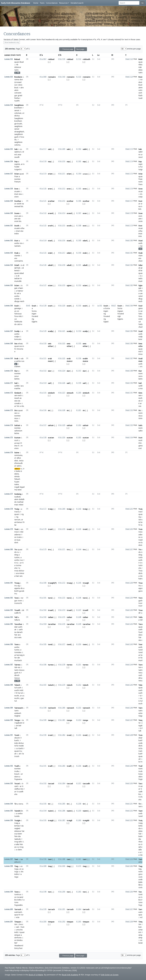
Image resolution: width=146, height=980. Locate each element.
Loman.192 (9, 766)
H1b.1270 (62, 529)
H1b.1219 (62, 285)
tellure (17, 620)
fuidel (17, 167)
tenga (51, 720)
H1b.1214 (62, 213)
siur (50, 371)
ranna (17, 79)
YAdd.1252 (129, 811)
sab (50, 149)
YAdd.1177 (129, 201)
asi (15, 522)
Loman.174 (9, 425)
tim (16, 924)
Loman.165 (9, 285)
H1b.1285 (62, 804)
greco (141, 874)
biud (16, 88)
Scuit (17, 306)
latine (141, 379)
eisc (22, 231)
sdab (69, 253)
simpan (17, 935)
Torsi (16, 598)
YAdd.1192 (129, 410)
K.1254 (79, 720)
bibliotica (142, 882)
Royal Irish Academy (70, 975)
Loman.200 (9, 909)
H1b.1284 (62, 783)
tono (16, 902)
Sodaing (18, 494)
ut (23, 113)
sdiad (21, 273)
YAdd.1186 (129, 343)
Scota (34, 311)
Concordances (52, 3)
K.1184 (79, 174)
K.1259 (79, 811)
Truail (141, 610)
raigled (17, 828)
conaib (17, 403)
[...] (49, 62)
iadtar (141, 278)
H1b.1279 (62, 685)
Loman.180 (9, 549)
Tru (16, 549)
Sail (16, 383)
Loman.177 (9, 494)
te (23, 720)
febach (17, 479)
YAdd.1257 (129, 909)
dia (19, 836)
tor (22, 598)
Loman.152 (9, 59)
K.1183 (79, 161)
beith (17, 591)
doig (16, 555)
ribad (21, 62)
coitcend (142, 90)
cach (140, 675)
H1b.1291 (62, 909)
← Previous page (67, 49)
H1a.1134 (43, 383)
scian (50, 285)
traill (50, 766)
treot (17, 532)
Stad (141, 241)
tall (16, 728)
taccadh (86, 783)
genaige (18, 308)
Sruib (141, 358)
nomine (17, 179)
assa (19, 154)
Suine (17, 453)
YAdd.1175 (129, 174)
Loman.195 (9, 811)
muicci (141, 361)
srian (50, 174)
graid (20, 95)
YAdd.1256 (129, 892)
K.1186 (79, 201)
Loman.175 (9, 437)
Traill (17, 766)
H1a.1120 (43, 189)
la (23, 754)
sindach (51, 393)
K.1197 (79, 371)
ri (19, 137)
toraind (20, 897)
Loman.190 (9, 720)
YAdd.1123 (129, 59)
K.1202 (79, 425)
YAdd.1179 (129, 225)
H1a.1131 (43, 358)
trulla (17, 771)
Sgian (141, 285)
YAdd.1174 (129, 161)
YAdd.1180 (129, 240)
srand (50, 213)
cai (141, 311)
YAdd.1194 (129, 437)
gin (16, 124)
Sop (16, 161)
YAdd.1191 (129, 393)
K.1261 (79, 859)
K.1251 (79, 665)
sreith (19, 204)
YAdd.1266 (129, 866)
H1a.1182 (43, 610)
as (15, 311)
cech (140, 93)
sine (16, 401)
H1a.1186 (43, 665)
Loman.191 (9, 735)
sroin (16, 221)
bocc (21, 924)
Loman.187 (9, 665)
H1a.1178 (43, 529)
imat (16, 194)
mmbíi (141, 319)
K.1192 (79, 285)
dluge (141, 299)
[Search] (129, 3)
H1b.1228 (62, 410)
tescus (22, 670)
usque (141, 197)
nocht (17, 696)
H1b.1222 (62, 343)
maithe (17, 388)
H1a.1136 (43, 410)
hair (17, 576)
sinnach (70, 393)
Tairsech (142, 708)
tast (50, 859)
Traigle (17, 820)
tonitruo (18, 894)
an (17, 725)
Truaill (17, 610)
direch (17, 675)
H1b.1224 (62, 371)
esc (19, 667)
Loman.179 (9, 529)
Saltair (17, 425)
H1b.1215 (62, 225)
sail (49, 383)
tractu (17, 512)
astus (17, 862)
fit (19, 915)
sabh (85, 149)
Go (142, 3)
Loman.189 (9, 708)
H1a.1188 (43, 708)
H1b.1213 (62, 201)
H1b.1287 (62, 820)
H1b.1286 (62, 811)
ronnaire (52, 77)
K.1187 (79, 213)
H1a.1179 (43, 549)
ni (21, 471)
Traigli (141, 820)
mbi (20, 316)
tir (49, 804)
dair (16, 627)
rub (22, 358)
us (23, 696)
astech (141, 713)
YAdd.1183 (129, 285)
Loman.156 (9, 161)
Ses (16, 344)
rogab (17, 487)
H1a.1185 (43, 644)
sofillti (17, 386)
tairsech (70, 708)
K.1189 (79, 240)
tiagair (141, 716)
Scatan (17, 438)
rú (17, 563)
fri (24, 522)
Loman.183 (9, 610)
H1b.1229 (62, 425)
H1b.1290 (62, 892)
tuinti (51, 811)
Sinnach (142, 393)
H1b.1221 (62, 331)
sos (21, 346)
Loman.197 (9, 859)
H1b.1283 (62, 766)
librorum (142, 885)
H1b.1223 (62, 358)
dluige (17, 301)
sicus (16, 418)
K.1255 (79, 735)
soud (141, 157)
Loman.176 (9, 452)
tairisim (17, 246)
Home (36, 3)
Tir (16, 804)
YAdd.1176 (129, 189)
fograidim (18, 905)
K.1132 (79, 59)
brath (20, 124)
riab (140, 67)
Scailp (17, 331)
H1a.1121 (43, 201)
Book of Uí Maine (36, 975)
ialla (17, 844)
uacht (17, 690)
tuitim (17, 557)
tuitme (141, 565)
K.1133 (79, 77)
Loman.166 (9, 306)
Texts (42, 3)
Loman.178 (9, 509)
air (15, 629)
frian (16, 176)
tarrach (51, 909)
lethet (141, 826)
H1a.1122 (43, 213)
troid (50, 735)
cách (19, 324)
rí (15, 471)
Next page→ (81, 49)
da (22, 826)
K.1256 (79, 766)
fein (16, 836)
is (24, 164)
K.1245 (79, 583)
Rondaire (18, 77)
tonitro (141, 894)
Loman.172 (9, 393)
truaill (85, 610)
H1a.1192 (43, 783)
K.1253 (79, 708)
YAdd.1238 (129, 583)
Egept (106, 322)
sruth (50, 226)
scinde (17, 299)
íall (15, 268)
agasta (17, 588)
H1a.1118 (43, 161)
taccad (51, 783)
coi (18, 311)
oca (16, 834)
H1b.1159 (62, 59)
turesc (51, 665)
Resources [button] (63, 3)
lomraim (142, 339)
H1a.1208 (43, 866)
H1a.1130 (43, 343)
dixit (16, 461)
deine (17, 474)
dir (23, 610)
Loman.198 (9, 866)
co (21, 149)
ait (15, 754)
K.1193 (79, 306)
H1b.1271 (62, 549)
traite (19, 537)
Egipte (34, 322)
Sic (140, 410)
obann (141, 738)
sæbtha (142, 152)
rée (23, 406)
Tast (16, 859)
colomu (17, 145)
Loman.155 (9, 149)
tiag (50, 866)
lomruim (18, 339)
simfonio (18, 938)
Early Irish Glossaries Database (16, 3)
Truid (141, 529)
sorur (17, 376)
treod (141, 532)
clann (20, 850)
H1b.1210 (62, 161)
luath (17, 740)
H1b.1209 (62, 149)
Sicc (16, 410)
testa (21, 461)
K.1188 (79, 225)
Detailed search (77, 3)
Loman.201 (9, 922)
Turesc (141, 665)
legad (22, 487)
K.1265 (79, 922)
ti (23, 563)
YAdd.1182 (129, 265)
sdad (85, 241)
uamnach (18, 912)
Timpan (18, 922)
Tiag (16, 866)
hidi (19, 268)
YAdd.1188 (129, 371)
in (21, 278)
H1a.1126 (43, 265)
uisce (16, 197)
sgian (69, 285)
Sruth (17, 226)
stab (50, 253)
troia (16, 571)
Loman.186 (9, 644)
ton (50, 892)
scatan (51, 438)
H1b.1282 (62, 735)
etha (22, 228)
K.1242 (79, 509)
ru (18, 552)
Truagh (142, 583)
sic (49, 410)
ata (16, 568)
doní (16, 542)
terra (21, 804)
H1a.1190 (43, 735)
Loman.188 (9, 685)
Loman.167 (9, 331)
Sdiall (141, 265)
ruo (23, 361)
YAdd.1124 (129, 77)
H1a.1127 (43, 285)
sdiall (50, 265)
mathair (20, 502)
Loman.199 (9, 892)
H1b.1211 (62, 174)
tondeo (142, 652)
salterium (18, 431)
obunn (17, 738)
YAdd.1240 (129, 610)
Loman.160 (9, 213)
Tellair (141, 617)
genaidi (141, 446)
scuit (50, 306)
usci (140, 448)
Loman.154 (9, 105)
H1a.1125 (43, 253)
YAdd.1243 (129, 644)
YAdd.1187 (129, 358)
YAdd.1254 (129, 859)
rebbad (51, 59)
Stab (16, 253)
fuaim (17, 482)
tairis (16, 70)
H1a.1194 (43, 811)
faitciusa (18, 314)
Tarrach (18, 909)
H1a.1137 (43, 425)
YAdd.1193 (129, 425)
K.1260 (79, 820)
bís (22, 206)
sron (50, 189)
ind (140, 351)
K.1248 (79, 617)
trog (16, 842)
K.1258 (79, 804)
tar (140, 667)
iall (142, 268)
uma (18, 930)
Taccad (142, 783)
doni (140, 82)
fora (22, 137)
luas (19, 540)
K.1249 (79, 624)
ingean (120, 311)
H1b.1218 (62, 265)
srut (85, 226)
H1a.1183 (43, 617)
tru (49, 549)
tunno (17, 650)
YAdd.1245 (129, 685)
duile (18, 471)
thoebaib (142, 842)
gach (16, 137)
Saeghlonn (19, 105)
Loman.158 (9, 189)
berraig (20, 655)
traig (50, 509)
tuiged (17, 169)
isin (19, 219)
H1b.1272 (62, 583)
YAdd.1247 (129, 720)
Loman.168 (9, 343)
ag (19, 586)
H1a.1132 (43, 371)
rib (17, 65)
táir (16, 667)
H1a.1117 (43, 149)
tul (16, 688)
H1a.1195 (43, 820)
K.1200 (79, 393)
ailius (19, 458)
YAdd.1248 (129, 735)
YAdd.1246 (129, 708)
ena (20, 194)
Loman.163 (9, 253)
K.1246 (79, 598)
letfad (17, 826)
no (140, 154)
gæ (16, 288)
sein (20, 637)
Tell (16, 617)
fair (16, 635)
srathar (51, 201)
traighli (86, 820)
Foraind (35, 316)
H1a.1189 (43, 720)
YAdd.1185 (129, 331)
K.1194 (79, 331)
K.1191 (79, 265)
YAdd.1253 (129, 820)
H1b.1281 (62, 720)
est (16, 154)
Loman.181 (9, 583)
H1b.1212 (62, 189)
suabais (17, 497)
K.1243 (79, 529)
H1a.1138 (43, 437)
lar (15, 525)
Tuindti (17, 811)
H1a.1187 (43, 685)
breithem (18, 108)
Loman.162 (9, 240)
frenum (142, 184)
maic (16, 505)
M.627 (114, 306)
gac (16, 95)
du (15, 139)
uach (19, 688)
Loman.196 (9, 820)
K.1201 (79, 410)
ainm (16, 90)
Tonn (17, 644)
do (15, 324)
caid (16, 786)
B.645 (28, 306)
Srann (17, 213)
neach (17, 398)
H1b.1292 (62, 922)
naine (17, 484)
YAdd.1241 (129, 617)
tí (15, 563)
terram (141, 520)
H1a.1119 (43, 174)
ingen (34, 314)
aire (22, 88)
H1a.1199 (43, 909)
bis (20, 221)
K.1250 (79, 644)
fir (15, 349)
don (21, 79)
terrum (17, 520)
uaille (17, 613)
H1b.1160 (62, 77)
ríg (33, 319)
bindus (20, 940)
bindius (141, 943)
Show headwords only (12, 42)
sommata (18, 455)
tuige (141, 169)
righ (119, 316)
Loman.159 (9, 201)
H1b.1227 (62, 393)
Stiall (17, 265)
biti (140, 209)
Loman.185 (9, 624)
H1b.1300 (62, 866)
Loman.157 (9, 174)
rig (105, 314)
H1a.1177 (43, 509)
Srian (17, 174)
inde (16, 743)
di (24, 265)
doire (17, 777)
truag (69, 583)
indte (17, 874)
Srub (16, 358)
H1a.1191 (43, 766)
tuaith (17, 101)
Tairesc (17, 665)
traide (141, 540)
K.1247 (79, 610)
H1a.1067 (43, 59)
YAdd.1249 (129, 766)
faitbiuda (18, 322)
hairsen (141, 579)
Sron (16, 189)
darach (20, 632)
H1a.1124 (43, 240)
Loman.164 (9, 265)
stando (17, 256)
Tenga (17, 720)
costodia (142, 887)
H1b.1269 (62, 509)
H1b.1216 (62, 240)
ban (23, 927)
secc (16, 413)
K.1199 (79, 383)
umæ (141, 930)
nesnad (17, 206)
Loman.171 (9, 383)
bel (20, 725)
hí (15, 293)
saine (19, 466)
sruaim (17, 191)
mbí (22, 532)
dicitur (17, 116)
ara (16, 258)
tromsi (17, 603)
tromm (141, 603)
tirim (16, 421)
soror (141, 376)
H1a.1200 (43, 922)
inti (140, 932)
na (23, 204)
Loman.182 (9, 598)
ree (140, 406)
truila (141, 771)
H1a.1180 (43, 583)
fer (16, 658)
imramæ (142, 354)
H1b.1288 (62, 859)
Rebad (17, 59)
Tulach (17, 685)
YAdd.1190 (129, 383)
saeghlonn (19, 134)
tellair (51, 617)
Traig (17, 509)
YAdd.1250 (129, 783)
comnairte (19, 261)
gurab (22, 591)
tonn (85, 644)
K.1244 (79, 549)
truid (50, 529)
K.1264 (79, 909)
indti (21, 690)
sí (141, 696)
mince (22, 573)
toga (16, 869)
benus (20, 522)
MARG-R (17, 469)
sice (140, 640)
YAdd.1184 (129, 306)
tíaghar (17, 716)
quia (16, 915)
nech (140, 301)
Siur (16, 371)
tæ (22, 859)
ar (22, 164)
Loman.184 (9, 617)
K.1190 (79, 253)
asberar (18, 535)
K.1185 (79, 189)
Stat (16, 241)
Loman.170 (9, 371)
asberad (142, 535)
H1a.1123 (43, 225)
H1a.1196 (43, 859)
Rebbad (142, 59)
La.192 (100, 306)
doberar (18, 67)
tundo (17, 816)
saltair (51, 425)
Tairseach (19, 708)
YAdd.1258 (129, 922)
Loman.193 (9, 783)
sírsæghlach (19, 132)
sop (50, 161)
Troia (141, 571)
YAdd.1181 (129, 253)
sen (16, 395)
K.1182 (79, 149)
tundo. (141, 650)
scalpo (17, 337)
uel (18, 293)
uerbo (17, 243)
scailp (50, 331)
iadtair (17, 278)
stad (50, 241)
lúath (21, 748)
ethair (20, 344)
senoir (17, 110)
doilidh (22, 499)
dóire (141, 777)
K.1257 (79, 783)
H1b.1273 (62, 598)
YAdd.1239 (129, 598)
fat (18, 406)
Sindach (18, 393)
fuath (141, 632)
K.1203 (79, 437)
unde (141, 743)
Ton (140, 892)
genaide (142, 308)
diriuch (141, 678)
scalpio (141, 337)
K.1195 (79, 343)
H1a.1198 (43, 892)
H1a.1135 (43, 393)
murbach (18, 660)
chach (141, 327)
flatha (17, 98)
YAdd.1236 (129, 529)
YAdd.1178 (129, 213)
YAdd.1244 (129, 665)
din (19, 658)
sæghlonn (18, 126)
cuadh (21, 792)
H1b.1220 (62, 306)
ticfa (16, 746)
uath (20, 627)
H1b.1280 (62, 708)
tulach (51, 685)
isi (139, 522)
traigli (51, 820)
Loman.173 (9, 410)
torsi (50, 598)
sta (21, 243)
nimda (17, 476)
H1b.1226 (62, 383)
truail (50, 610)
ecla (142, 917)
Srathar (18, 201)
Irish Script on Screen (110, 975)
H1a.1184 (43, 624)
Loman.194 (9, 804)
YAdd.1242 (129, 624)
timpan (51, 922)
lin (22, 811)
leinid (17, 270)
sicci (16, 637)
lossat (141, 774)
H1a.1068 (43, 77)
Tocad (17, 783)
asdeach (18, 713)
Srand (141, 213)
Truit (17, 529)
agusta (141, 588)
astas (141, 862)
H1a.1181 (43, 598)
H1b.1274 (62, 610)
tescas (141, 673)
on (22, 529)
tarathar (52, 624)
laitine (17, 379)
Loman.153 (9, 77)
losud (17, 774)
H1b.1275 (62, 617)
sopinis (17, 164)
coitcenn (18, 93)
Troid (17, 735)
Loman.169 (9, 358)
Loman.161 (9, 225)
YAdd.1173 (129, 149)
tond (50, 644)
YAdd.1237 (129, 549)
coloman (18, 113)
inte (140, 236)
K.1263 (79, 892)
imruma (20, 349)
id (23, 152)
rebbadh (86, 59)
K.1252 (79, 685)
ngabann (19, 723)
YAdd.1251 (129, 804)
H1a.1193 (43, 804)
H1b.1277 (62, 644)
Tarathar (18, 624)
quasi (17, 62)
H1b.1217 (62, 253)
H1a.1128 (43, 306)
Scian (17, 285)
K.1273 (79, 866)
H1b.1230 (62, 437)
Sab (16, 149)
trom (20, 601)
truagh (86, 583)
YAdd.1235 (129, 509)
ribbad (141, 65)
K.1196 (79, 358)
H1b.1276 (62, 624)
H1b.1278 (62, 665)
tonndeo (18, 652)
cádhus (17, 789)
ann (20, 216)
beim (20, 834)
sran (85, 213)
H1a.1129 (43, 331)
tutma (19, 565)
